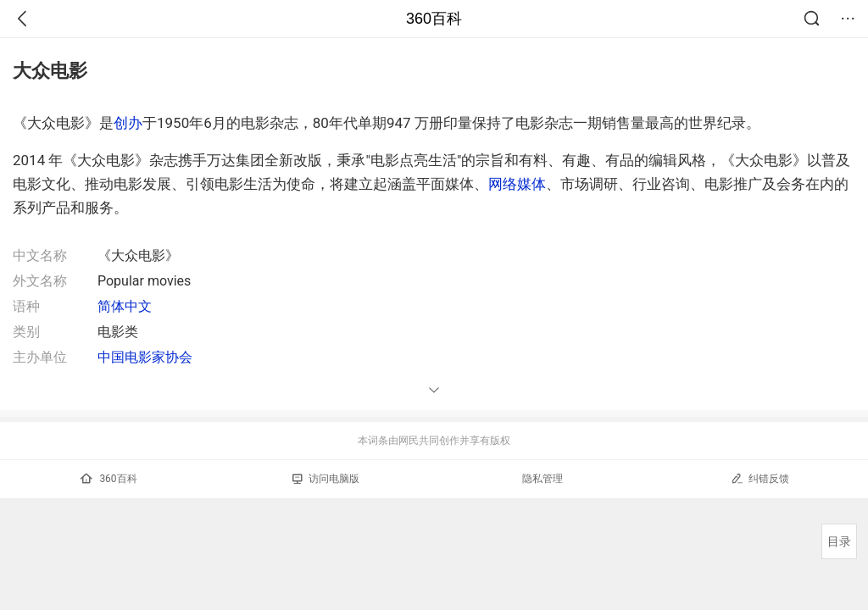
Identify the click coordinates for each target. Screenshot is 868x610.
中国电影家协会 (145, 357)
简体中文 (125, 306)
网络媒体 (517, 184)
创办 (128, 123)
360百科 (434, 19)
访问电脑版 (326, 479)
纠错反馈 (760, 478)
